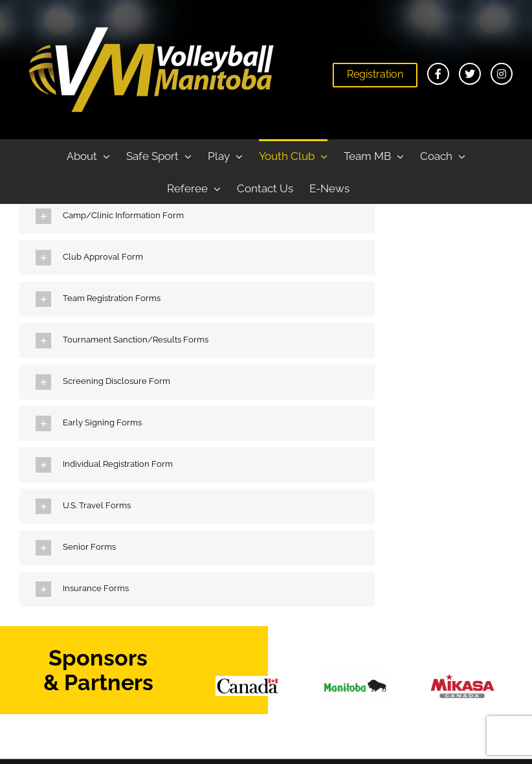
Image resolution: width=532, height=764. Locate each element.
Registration (375, 74)
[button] (197, 216)
